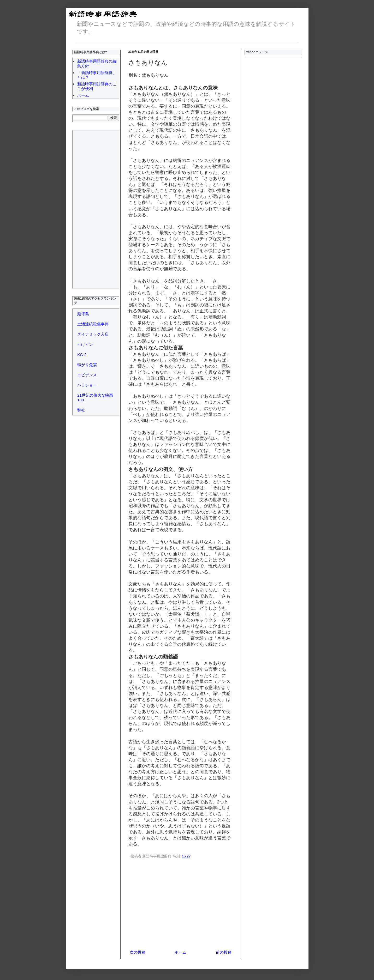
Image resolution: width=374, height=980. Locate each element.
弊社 (81, 410)
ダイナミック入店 (93, 334)
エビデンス (87, 375)
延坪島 (83, 314)
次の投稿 (138, 952)
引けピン (85, 344)
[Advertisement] (181, 905)
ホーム (180, 952)
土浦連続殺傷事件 (93, 324)
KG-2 (82, 355)
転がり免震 (87, 365)
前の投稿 (224, 952)
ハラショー (87, 385)
